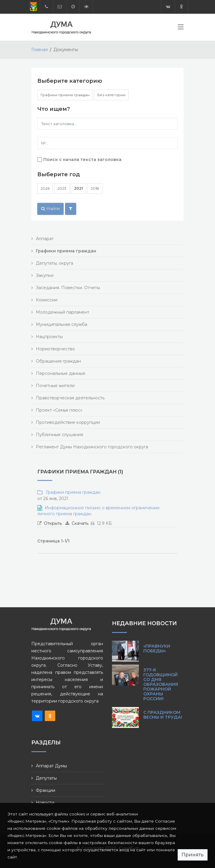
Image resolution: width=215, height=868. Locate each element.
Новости (45, 803)
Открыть (53, 523)
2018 (95, 188)
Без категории (111, 95)
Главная (40, 50)
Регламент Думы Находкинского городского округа (92, 447)
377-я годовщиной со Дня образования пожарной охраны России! (161, 684)
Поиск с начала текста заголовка (82, 160)
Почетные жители (55, 386)
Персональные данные (61, 373)
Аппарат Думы (51, 766)
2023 (62, 188)
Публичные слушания (59, 435)
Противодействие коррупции (68, 422)
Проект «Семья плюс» (59, 410)
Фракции (46, 790)
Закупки (45, 275)
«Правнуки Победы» (157, 648)
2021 (79, 188)
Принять (193, 855)
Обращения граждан (58, 361)
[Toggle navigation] (181, 28)
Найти (50, 208)
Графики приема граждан (65, 95)
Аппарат (45, 239)
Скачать (80, 523)
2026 (45, 188)
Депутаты (46, 778)
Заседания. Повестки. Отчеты (68, 288)
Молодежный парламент (63, 312)
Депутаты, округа (54, 263)
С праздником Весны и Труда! (163, 715)
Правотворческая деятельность (70, 398)
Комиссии (47, 300)
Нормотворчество (55, 349)
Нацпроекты (49, 337)
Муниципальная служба (62, 324)
